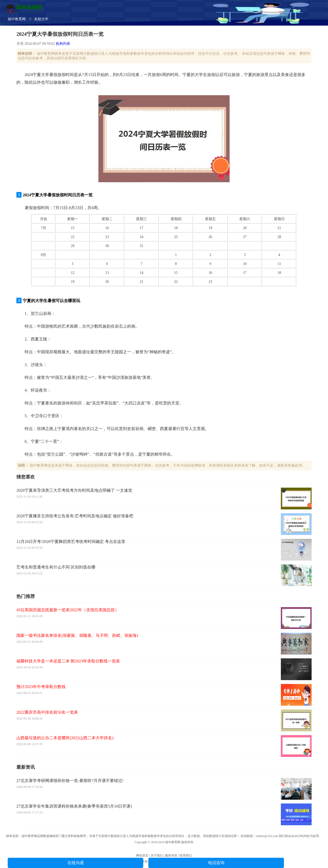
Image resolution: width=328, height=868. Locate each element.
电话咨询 (216, 863)
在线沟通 (76, 863)
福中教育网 (17, 19)
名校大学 (41, 19)
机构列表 (63, 44)
